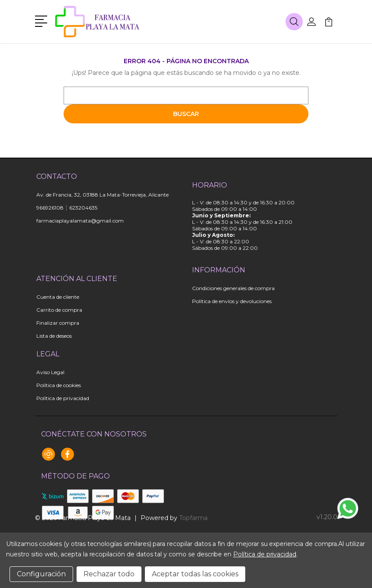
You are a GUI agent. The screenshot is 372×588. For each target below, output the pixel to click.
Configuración (41, 574)
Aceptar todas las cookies (195, 574)
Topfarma (193, 518)
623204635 (83, 208)
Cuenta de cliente (58, 297)
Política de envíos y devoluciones (232, 301)
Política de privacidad (63, 398)
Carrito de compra (59, 310)
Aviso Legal (50, 372)
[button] (43, 20)
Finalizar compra (58, 323)
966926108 (50, 208)
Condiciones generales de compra (233, 288)
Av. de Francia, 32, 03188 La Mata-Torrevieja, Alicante (103, 195)
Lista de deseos (54, 336)
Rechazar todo (109, 574)
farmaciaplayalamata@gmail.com (80, 221)
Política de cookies (59, 385)
